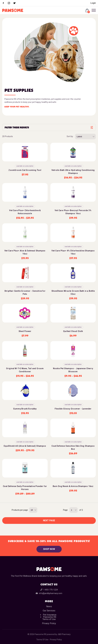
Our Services (49, 611)
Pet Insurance (50, 615)
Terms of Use (49, 619)
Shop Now (49, 549)
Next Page (49, 520)
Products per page (20, 510)
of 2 (81, 510)
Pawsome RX (50, 617)
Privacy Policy (49, 623)
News (49, 606)
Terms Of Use (42, 640)
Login (93, 3)
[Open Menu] (93, 10)
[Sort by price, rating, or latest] (85, 137)
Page (65, 510)
